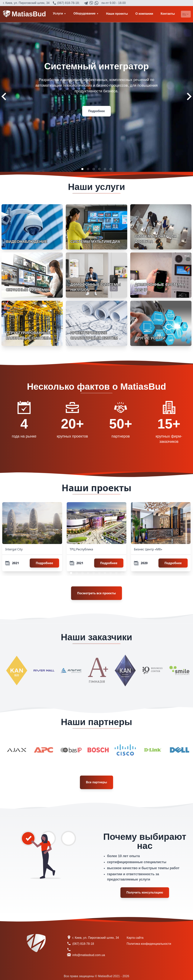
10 (122, 573)
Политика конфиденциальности (149, 944)
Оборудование (85, 13)
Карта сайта (135, 938)
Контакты (168, 14)
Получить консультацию (145, 892)
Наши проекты (117, 14)
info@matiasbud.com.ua (89, 955)
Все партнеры (96, 782)
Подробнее (96, 111)
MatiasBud (25, 14)
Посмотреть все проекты (96, 593)
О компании (144, 14)
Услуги (58, 13)
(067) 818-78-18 (68, 3)
